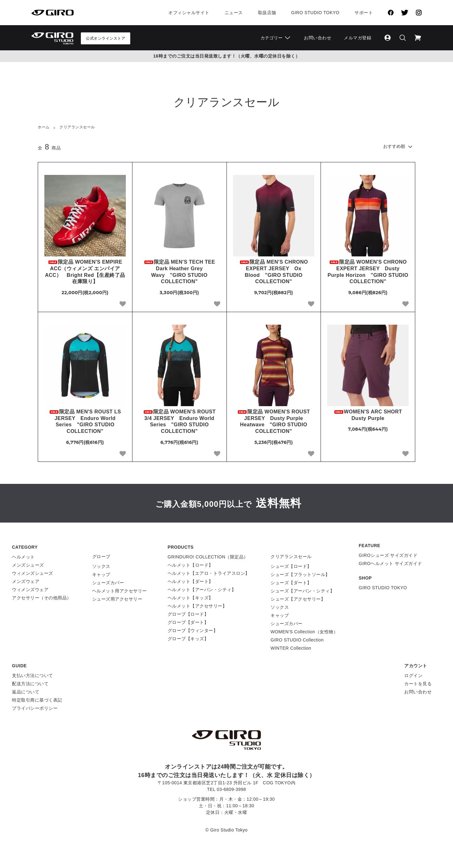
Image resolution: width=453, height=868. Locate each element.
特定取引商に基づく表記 (37, 700)
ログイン (413, 675)
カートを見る (418, 684)
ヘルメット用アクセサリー (120, 591)
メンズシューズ (28, 565)
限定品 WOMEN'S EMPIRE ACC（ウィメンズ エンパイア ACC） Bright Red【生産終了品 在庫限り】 (85, 272)
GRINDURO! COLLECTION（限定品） (208, 557)
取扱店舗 (267, 13)
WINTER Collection (291, 648)
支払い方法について (33, 675)
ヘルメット (23, 557)
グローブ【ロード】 (188, 614)
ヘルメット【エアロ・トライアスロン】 (209, 573)
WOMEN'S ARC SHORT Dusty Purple (371, 415)
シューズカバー (108, 583)
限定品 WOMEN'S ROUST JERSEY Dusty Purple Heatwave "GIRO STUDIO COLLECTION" (274, 421)
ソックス (101, 566)
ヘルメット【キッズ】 (190, 598)
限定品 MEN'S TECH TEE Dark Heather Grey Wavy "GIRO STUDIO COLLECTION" (182, 272)
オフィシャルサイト (189, 13)
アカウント (416, 666)
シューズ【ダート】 (291, 583)
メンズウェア (26, 581)
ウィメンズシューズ (33, 573)
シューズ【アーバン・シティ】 (302, 591)
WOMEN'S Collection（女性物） (304, 632)
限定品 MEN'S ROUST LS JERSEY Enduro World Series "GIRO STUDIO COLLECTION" (85, 421)
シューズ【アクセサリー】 (298, 599)
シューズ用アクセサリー (117, 599)
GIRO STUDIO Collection (297, 640)
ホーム (44, 127)
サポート (364, 13)
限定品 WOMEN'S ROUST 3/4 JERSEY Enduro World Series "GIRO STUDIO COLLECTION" (179, 421)
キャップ (101, 574)
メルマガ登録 (358, 38)
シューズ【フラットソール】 (300, 574)
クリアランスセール (77, 127)
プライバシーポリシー (35, 708)
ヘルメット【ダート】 (190, 581)
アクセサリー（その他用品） (42, 598)
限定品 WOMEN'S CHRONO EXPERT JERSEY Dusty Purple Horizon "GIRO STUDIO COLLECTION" (368, 272)
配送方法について (30, 684)
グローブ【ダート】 (188, 622)
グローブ (101, 557)
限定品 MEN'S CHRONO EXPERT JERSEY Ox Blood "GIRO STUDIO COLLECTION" (274, 272)
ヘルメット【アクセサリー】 (197, 606)
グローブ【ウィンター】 (193, 630)
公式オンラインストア (106, 38)
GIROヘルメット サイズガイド (390, 563)
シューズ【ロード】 (291, 566)
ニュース (234, 13)
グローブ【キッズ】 (188, 639)
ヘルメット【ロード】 (190, 565)
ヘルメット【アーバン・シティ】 (202, 590)
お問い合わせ (318, 38)
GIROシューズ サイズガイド (388, 555)
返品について (26, 692)
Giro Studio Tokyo (315, 13)
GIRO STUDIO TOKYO (383, 588)
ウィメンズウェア (30, 590)
